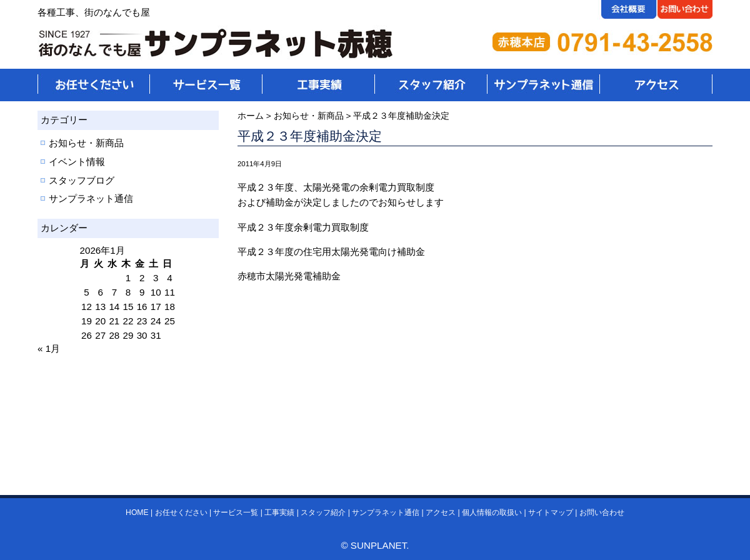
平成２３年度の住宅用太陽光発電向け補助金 (331, 252)
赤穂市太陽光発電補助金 (289, 276)
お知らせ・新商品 (86, 143)
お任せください (181, 512)
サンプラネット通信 (91, 198)
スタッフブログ (82, 180)
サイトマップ (551, 512)
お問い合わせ (602, 512)
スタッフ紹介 (323, 512)
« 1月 (49, 348)
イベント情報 (77, 162)
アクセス (441, 512)
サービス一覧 (236, 512)
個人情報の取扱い (492, 512)
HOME (137, 512)
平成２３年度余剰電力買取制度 (303, 227)
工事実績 (279, 512)
